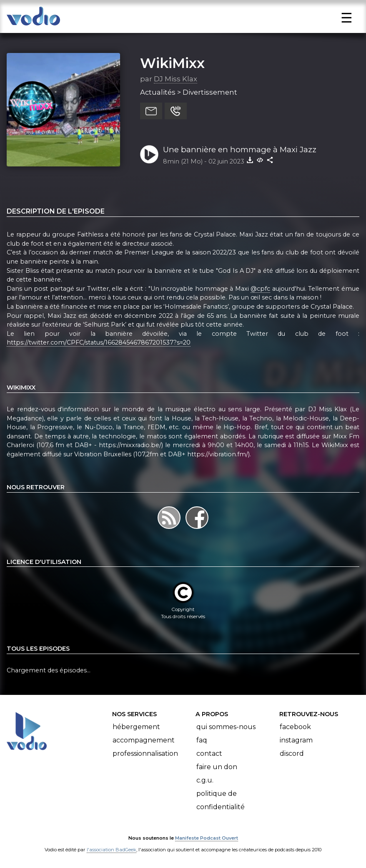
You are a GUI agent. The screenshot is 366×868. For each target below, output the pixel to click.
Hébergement (136, 727)
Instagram (296, 740)
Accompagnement (144, 740)
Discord (292, 754)
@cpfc (260, 289)
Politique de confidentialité (221, 800)
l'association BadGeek (112, 850)
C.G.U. (205, 780)
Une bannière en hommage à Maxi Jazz (240, 150)
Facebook (295, 727)
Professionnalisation (145, 754)
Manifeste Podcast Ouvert (207, 838)
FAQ (202, 740)
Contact (209, 754)
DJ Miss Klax (175, 79)
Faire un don (217, 767)
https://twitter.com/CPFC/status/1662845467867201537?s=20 (99, 342)
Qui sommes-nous (226, 727)
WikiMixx (172, 63)
